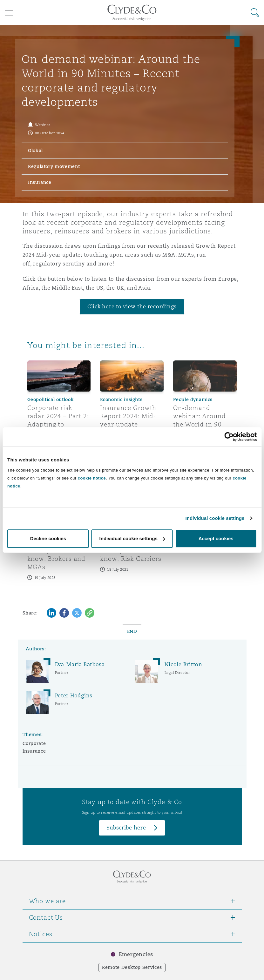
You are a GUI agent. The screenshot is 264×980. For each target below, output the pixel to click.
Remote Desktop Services (132, 967)
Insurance (34, 751)
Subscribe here (126, 828)
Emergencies (136, 954)
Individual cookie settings (215, 518)
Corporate (34, 743)
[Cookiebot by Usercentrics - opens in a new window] (229, 437)
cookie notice (92, 478)
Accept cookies (216, 538)
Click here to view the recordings (132, 307)
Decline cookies (48, 538)
